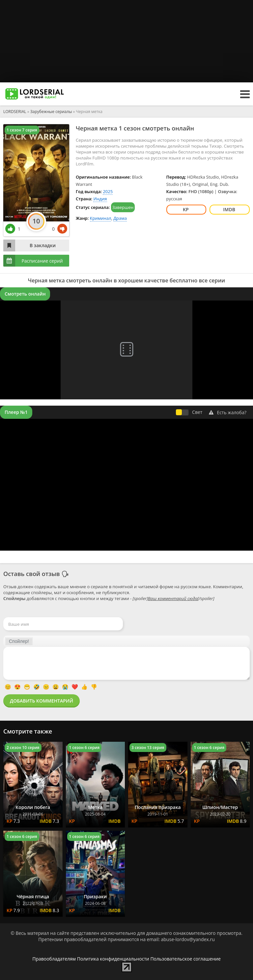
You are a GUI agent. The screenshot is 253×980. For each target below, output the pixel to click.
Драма (120, 218)
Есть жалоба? (228, 412)
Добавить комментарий (42, 701)
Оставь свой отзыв (32, 574)
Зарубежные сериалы (51, 112)
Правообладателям (54, 959)
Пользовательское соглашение (185, 959)
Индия (100, 199)
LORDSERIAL (15, 112)
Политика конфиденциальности (113, 959)
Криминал (101, 218)
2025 (108, 191)
